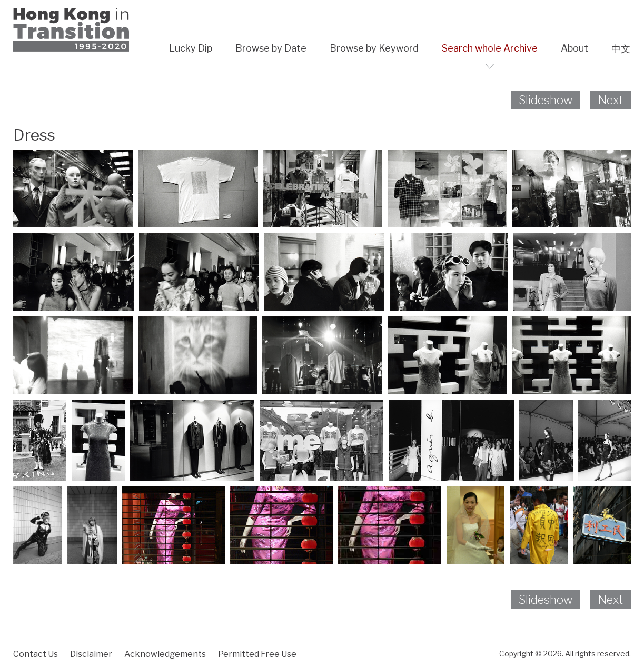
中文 (621, 49)
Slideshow (546, 100)
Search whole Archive (490, 48)
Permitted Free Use (257, 654)
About (574, 48)
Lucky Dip (191, 48)
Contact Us (36, 654)
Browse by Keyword (374, 48)
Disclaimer (91, 654)
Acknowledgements (165, 654)
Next (610, 100)
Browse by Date (271, 48)
